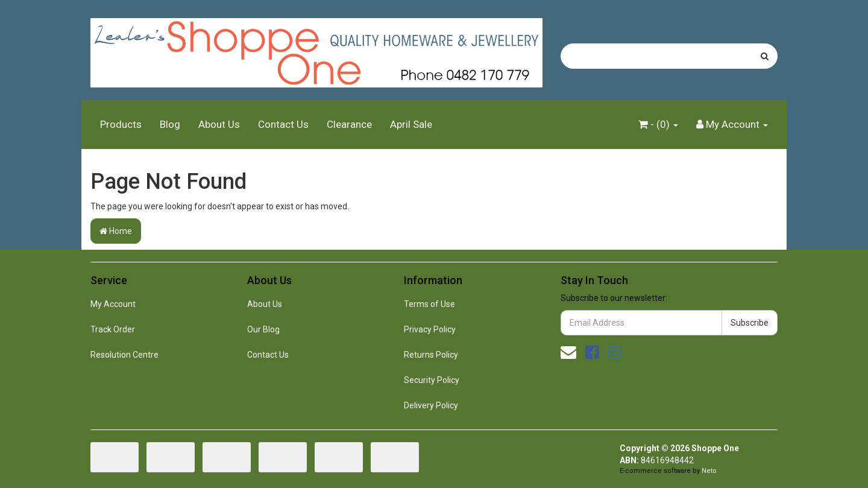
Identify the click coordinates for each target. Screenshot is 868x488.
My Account (113, 304)
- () (658, 124)
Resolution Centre (124, 355)
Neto (709, 471)
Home (116, 231)
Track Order (113, 329)
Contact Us (283, 124)
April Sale (411, 124)
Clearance (349, 124)
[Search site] (765, 56)
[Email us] (568, 352)
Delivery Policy (431, 405)
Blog (170, 124)
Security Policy (432, 380)
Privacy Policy (430, 329)
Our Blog (263, 329)
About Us (219, 124)
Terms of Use (429, 304)
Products (121, 124)
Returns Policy (431, 355)
